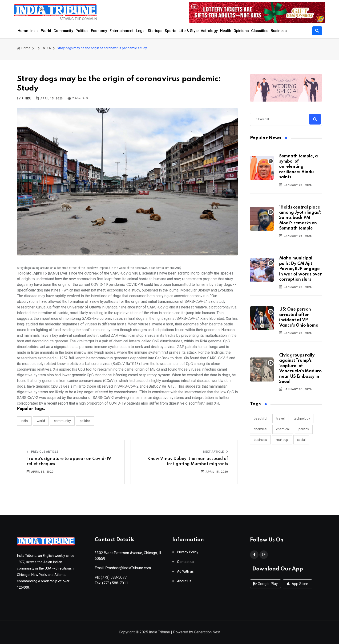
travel (280, 418)
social (301, 440)
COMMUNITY (62, 421)
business (260, 440)
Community (63, 31)
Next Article (216, 452)
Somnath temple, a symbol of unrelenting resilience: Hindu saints (299, 167)
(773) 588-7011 (115, 585)
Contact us (186, 564)
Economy (99, 31)
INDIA (46, 48)
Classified (260, 31)
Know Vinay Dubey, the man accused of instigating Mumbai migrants (188, 461)
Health (226, 31)
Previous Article (42, 452)
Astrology (209, 31)
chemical (260, 429)
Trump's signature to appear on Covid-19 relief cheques (69, 461)
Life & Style (189, 31)
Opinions (241, 31)
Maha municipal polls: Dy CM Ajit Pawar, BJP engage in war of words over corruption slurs (301, 269)
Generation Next (207, 633)
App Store (297, 589)
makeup (282, 440)
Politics (82, 31)
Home (23, 31)
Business (279, 31)
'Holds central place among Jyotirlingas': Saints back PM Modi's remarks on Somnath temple (300, 218)
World (46, 31)
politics (304, 429)
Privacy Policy (188, 554)
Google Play (265, 589)
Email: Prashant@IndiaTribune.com (123, 570)
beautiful (260, 418)
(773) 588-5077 (114, 579)
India (34, 31)
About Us (184, 583)
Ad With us (185, 573)
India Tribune (159, 633)
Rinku (26, 98)
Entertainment (121, 31)
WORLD (41, 421)
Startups (155, 31)
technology (302, 418)
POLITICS (85, 421)
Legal (141, 31)
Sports (171, 31)
